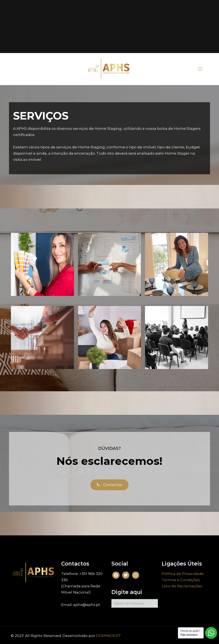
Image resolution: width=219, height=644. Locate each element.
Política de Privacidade (183, 574)
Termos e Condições (181, 580)
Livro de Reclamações (182, 586)
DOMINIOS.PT (108, 636)
